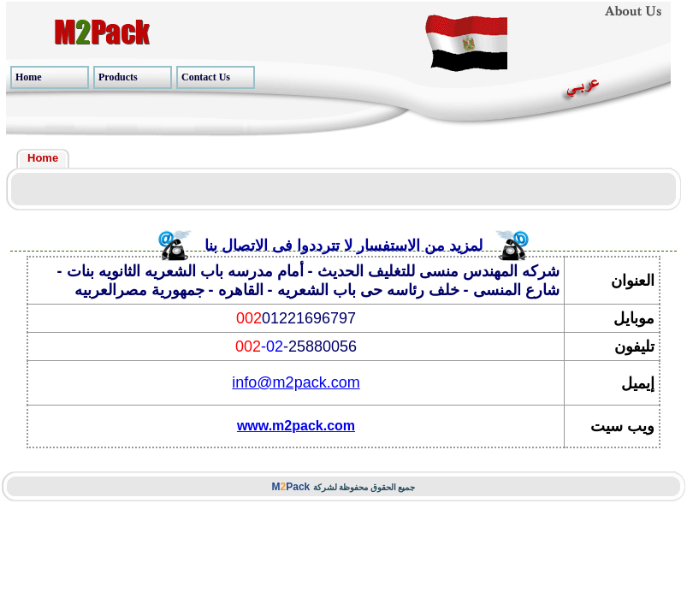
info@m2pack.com (296, 382)
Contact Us (206, 77)
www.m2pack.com (296, 426)
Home (29, 77)
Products (118, 77)
